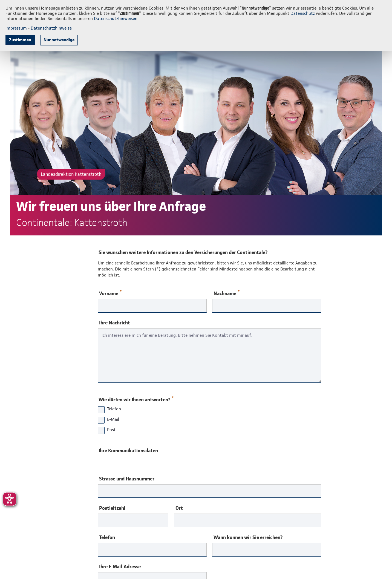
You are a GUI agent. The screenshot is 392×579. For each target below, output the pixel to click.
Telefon (107, 537)
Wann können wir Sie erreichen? (248, 537)
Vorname (110, 293)
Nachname (227, 293)
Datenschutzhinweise (51, 28)
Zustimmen (20, 40)
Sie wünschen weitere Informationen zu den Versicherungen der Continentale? (183, 252)
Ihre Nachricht (115, 323)
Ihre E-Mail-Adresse (120, 567)
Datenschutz (303, 13)
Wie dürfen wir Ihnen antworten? (136, 398)
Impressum (16, 28)
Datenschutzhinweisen (116, 18)
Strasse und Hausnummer (127, 479)
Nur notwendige (59, 40)
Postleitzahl (112, 508)
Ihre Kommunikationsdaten (128, 450)
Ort (179, 508)
